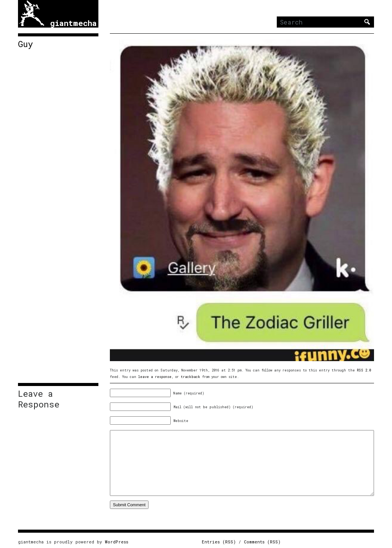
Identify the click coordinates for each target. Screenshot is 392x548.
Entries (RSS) (219, 542)
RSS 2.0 (364, 370)
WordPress (117, 542)
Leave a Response (39, 399)
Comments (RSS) (262, 542)
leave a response (155, 377)
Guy (25, 44)
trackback (190, 377)
